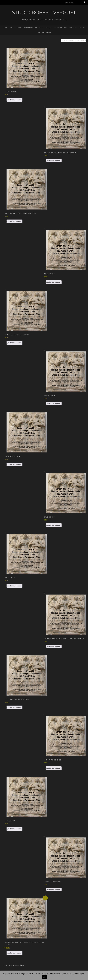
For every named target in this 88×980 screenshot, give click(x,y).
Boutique (49, 28)
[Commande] (74, 40)
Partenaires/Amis (44, 32)
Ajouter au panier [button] (14, 100)
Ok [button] (44, 977)
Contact (82, 28)
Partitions (73, 28)
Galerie (13, 28)
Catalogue (39, 28)
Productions (28, 28)
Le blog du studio (60, 28)
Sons (20, 28)
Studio (5, 28)
